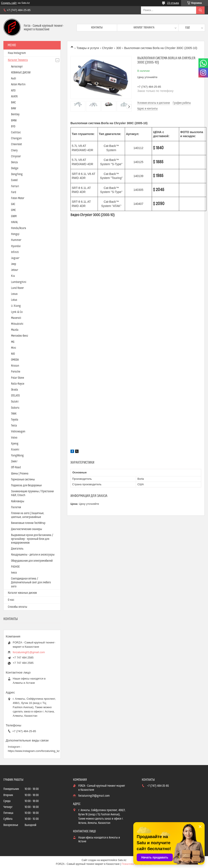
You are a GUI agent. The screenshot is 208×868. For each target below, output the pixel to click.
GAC (13, 204)
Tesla (14, 426)
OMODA (15, 360)
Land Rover (17, 288)
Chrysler (108, 48)
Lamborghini (19, 282)
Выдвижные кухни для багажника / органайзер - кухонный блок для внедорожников (32, 539)
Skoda (15, 390)
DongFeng (17, 174)
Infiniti (15, 252)
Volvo (14, 438)
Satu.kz (122, 860)
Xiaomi (15, 450)
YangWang (17, 456)
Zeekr (14, 461)
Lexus (14, 294)
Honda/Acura (19, 228)
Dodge (15, 168)
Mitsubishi (17, 324)
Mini (14, 348)
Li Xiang (16, 306)
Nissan (15, 366)
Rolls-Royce (18, 384)
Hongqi (15, 234)
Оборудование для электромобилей (32, 561)
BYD (13, 127)
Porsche (16, 372)
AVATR (14, 97)
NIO (13, 354)
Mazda (15, 330)
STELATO (15, 396)
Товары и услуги (88, 48)
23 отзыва (173, 3)
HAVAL (15, 222)
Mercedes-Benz (20, 336)
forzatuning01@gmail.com (29, 652)
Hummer (16, 240)
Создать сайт (9, 3)
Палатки (16, 507)
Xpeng (15, 444)
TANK (14, 414)
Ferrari (15, 186)
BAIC (13, 103)
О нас (11, 600)
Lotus (14, 300)
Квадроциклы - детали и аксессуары (33, 555)
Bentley (15, 114)
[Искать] (200, 10)
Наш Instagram (17, 53)
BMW (14, 121)
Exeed (14, 180)
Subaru (15, 408)
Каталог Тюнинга (18, 60)
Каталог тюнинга (144, 28)
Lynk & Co (17, 312)
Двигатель (17, 549)
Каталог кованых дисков (22, 593)
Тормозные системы (23, 480)
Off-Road (16, 467)
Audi (14, 79)
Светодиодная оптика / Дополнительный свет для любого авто (31, 582)
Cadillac (16, 132)
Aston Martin (18, 84)
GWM (14, 216)
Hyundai (16, 246)
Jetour (15, 270)
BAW (13, 108)
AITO (13, 91)
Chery (14, 151)
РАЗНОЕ (15, 567)
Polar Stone (18, 378)
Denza (14, 162)
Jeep (14, 264)
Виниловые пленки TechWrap (28, 523)
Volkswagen (18, 432)
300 (119, 48)
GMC (13, 210)
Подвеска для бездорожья (26, 485)
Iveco (14, 573)
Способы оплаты (18, 607)
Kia (13, 276)
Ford (14, 192)
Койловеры (18, 501)
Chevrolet (16, 144)
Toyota (15, 420)
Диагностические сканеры (27, 529)
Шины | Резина (20, 474)
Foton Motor (18, 198)
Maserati (16, 318)
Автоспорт (17, 67)
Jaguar (15, 258)
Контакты (97, 28)
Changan (16, 138)
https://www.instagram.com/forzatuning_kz (34, 751)
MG (13, 342)
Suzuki (15, 402)
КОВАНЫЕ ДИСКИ (21, 73)
